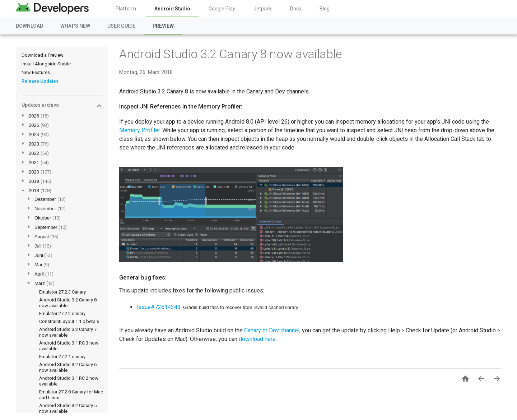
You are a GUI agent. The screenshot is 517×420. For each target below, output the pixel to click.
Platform (126, 9)
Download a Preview (43, 55)
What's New (75, 26)
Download (29, 26)
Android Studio (172, 9)
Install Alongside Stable (46, 64)
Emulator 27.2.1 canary (62, 357)
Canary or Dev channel (272, 330)
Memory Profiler (139, 130)
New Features (36, 72)
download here (257, 339)
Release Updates (40, 81)
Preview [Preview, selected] (163, 26)
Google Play (222, 9)
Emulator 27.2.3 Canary (62, 292)
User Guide (121, 26)
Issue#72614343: (159, 307)
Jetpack (263, 9)
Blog (325, 9)
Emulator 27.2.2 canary (62, 313)
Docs (296, 9)
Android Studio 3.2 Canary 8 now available (230, 54)
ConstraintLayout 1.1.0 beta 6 (69, 321)
